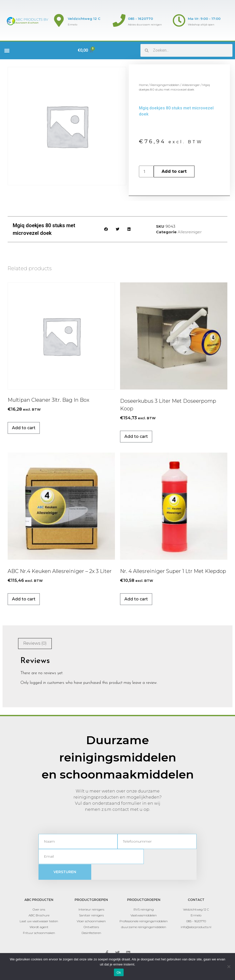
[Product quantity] (146, 171)
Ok (119, 972)
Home (143, 85)
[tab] (35, 644)
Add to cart (174, 171)
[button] (7, 51)
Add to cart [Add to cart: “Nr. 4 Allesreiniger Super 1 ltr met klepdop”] (136, 599)
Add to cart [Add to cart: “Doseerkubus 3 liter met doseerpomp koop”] (136, 436)
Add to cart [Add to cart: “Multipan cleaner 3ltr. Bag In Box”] (24, 428)
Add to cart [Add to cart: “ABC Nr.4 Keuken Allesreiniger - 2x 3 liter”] (24, 599)
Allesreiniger (191, 85)
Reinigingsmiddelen (165, 85)
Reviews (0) (35, 643)
